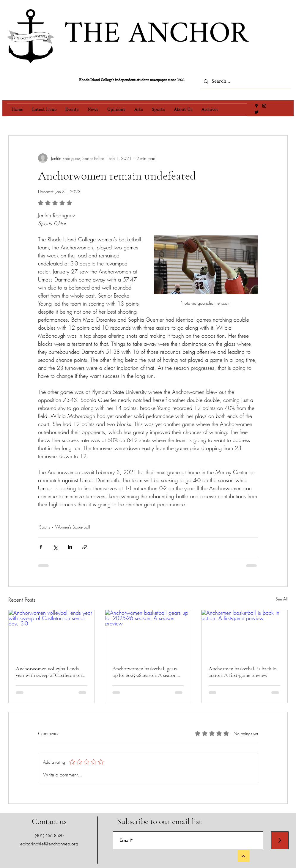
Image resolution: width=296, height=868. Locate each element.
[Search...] (245, 81)
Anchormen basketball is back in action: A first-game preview (243, 672)
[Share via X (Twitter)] (55, 547)
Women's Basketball (73, 527)
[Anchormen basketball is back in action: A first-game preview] (244, 634)
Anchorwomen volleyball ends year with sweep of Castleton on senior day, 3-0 (49, 672)
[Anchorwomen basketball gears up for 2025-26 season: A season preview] (148, 634)
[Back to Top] (243, 856)
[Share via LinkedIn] (70, 547)
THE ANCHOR (156, 34)
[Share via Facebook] (41, 547)
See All (282, 599)
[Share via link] (85, 547)
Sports (45, 527)
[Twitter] (256, 112)
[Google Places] (256, 106)
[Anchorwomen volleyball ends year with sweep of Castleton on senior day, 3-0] (52, 634)
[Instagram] (264, 106)
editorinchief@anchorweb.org (49, 844)
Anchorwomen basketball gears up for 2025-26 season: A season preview (145, 672)
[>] (280, 840)
